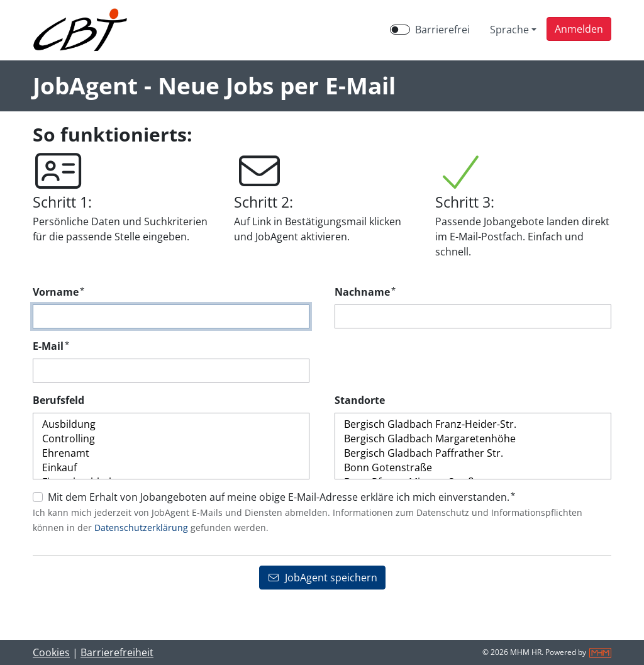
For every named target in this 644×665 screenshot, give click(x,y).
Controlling (171, 439)
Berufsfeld (58, 400)
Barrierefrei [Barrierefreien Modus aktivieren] (442, 30)
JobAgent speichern (322, 578)
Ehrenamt (171, 453)
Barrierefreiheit (117, 652)
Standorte (360, 400)
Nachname (365, 292)
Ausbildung (171, 424)
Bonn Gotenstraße (473, 468)
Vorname (58, 292)
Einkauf (171, 468)
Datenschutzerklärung (141, 528)
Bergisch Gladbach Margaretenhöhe (473, 439)
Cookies (51, 652)
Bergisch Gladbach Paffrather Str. (473, 453)
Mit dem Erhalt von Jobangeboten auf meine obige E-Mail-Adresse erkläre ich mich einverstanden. (281, 497)
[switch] (400, 30)
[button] (579, 29)
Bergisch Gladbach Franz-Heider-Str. (473, 424)
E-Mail (51, 346)
